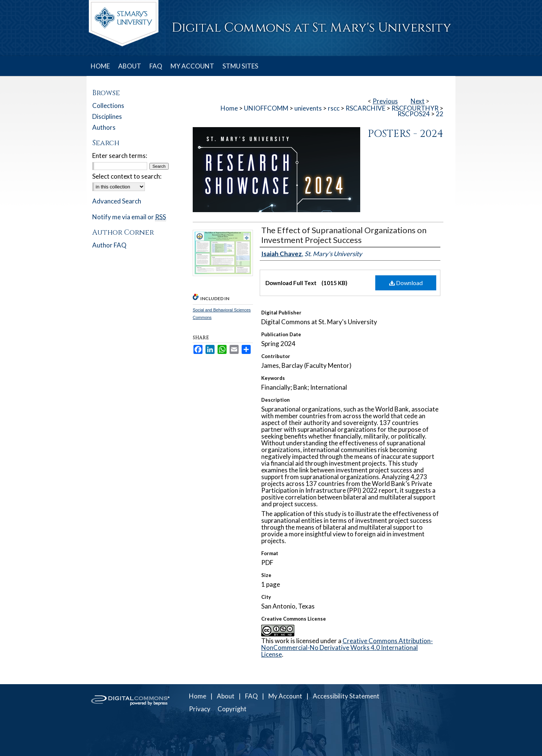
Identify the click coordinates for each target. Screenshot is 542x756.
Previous (385, 101)
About (226, 696)
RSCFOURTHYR (415, 108)
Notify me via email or (129, 217)
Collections (108, 106)
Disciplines (107, 116)
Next (418, 101)
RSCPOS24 (414, 114)
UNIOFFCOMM (266, 108)
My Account (285, 696)
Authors (104, 127)
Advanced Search (117, 201)
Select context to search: (127, 176)
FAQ (251, 696)
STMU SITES (240, 66)
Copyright (232, 709)
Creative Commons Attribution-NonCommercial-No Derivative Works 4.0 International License (347, 647)
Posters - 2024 (406, 134)
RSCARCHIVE (365, 108)
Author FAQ (109, 245)
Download (406, 283)
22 (440, 114)
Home (229, 108)
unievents (308, 108)
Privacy (200, 709)
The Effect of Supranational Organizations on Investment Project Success (344, 235)
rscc (334, 108)
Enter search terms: (120, 156)
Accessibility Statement (346, 696)
